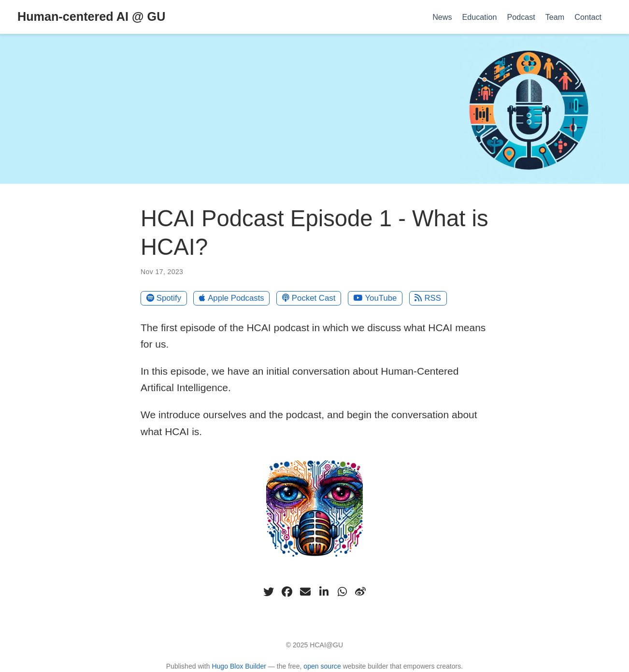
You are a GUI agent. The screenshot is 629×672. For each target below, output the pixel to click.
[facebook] (287, 592)
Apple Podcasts (232, 298)
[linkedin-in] (324, 592)
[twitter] (269, 592)
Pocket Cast (309, 298)
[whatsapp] (342, 592)
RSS (428, 298)
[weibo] (360, 592)
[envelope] (305, 592)
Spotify (164, 298)
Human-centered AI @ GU (91, 16)
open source (322, 666)
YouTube (375, 298)
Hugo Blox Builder (239, 666)
